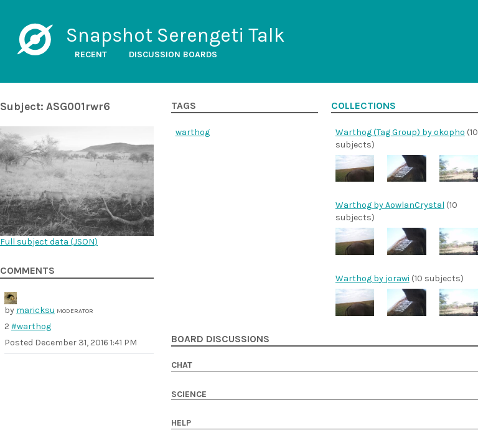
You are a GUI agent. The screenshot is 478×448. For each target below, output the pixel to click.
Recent (91, 54)
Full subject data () (49, 242)
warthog (193, 132)
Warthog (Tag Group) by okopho (400, 132)
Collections (363, 106)
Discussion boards (173, 54)
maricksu (35, 310)
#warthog (31, 326)
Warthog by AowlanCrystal (390, 205)
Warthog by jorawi (373, 278)
